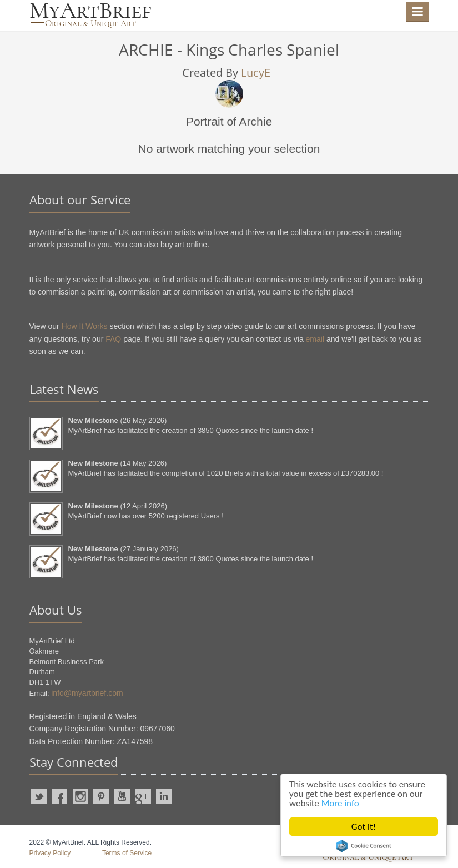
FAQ (113, 339)
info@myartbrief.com (87, 693)
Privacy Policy (50, 853)
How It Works (85, 326)
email (315, 339)
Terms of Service (127, 853)
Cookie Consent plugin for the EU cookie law (364, 846)
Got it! (364, 827)
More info (340, 803)
